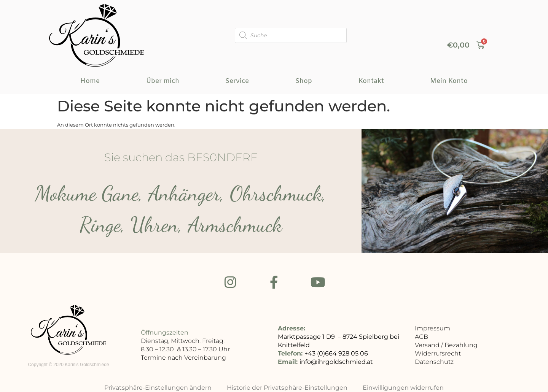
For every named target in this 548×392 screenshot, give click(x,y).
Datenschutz (434, 363)
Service (237, 81)
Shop (304, 81)
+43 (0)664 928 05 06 (336, 355)
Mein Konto (449, 81)
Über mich (163, 81)
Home (90, 81)
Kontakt (371, 81)
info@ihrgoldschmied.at (336, 363)
